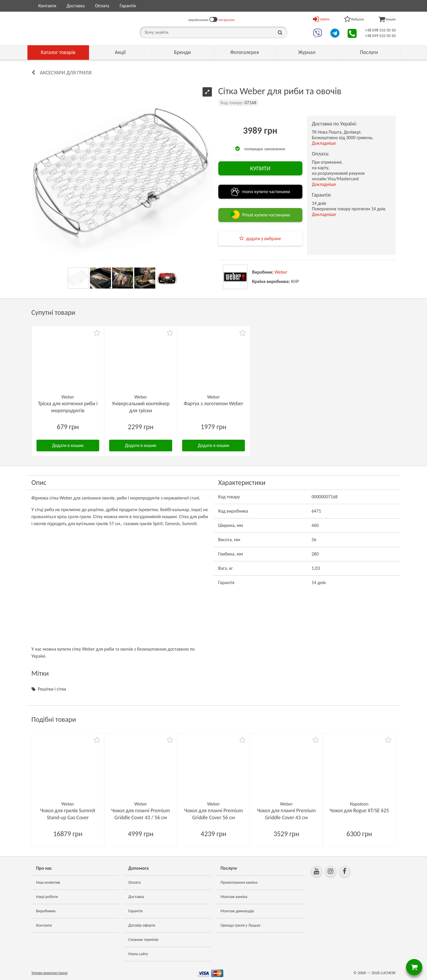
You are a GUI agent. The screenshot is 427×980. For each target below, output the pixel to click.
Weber (281, 272)
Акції (120, 52)
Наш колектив (48, 882)
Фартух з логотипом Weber (213, 403)
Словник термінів (143, 940)
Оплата (102, 6)
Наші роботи (47, 897)
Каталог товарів (58, 52)
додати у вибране (264, 239)
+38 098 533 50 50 (380, 30)
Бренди (182, 52)
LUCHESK (388, 973)
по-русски (226, 20)
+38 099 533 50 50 (380, 36)
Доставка (76, 6)
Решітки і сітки (52, 689)
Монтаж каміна (234, 897)
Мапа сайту (138, 954)
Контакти (47, 6)
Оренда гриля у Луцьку (241, 925)
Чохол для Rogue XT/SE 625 (359, 810)
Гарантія (128, 6)
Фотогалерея (245, 52)
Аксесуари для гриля (66, 73)
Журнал (307, 52)
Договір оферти (142, 925)
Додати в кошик (68, 445)
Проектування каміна (239, 882)
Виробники (46, 911)
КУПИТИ (260, 168)
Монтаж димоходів (237, 911)
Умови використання (50, 973)
